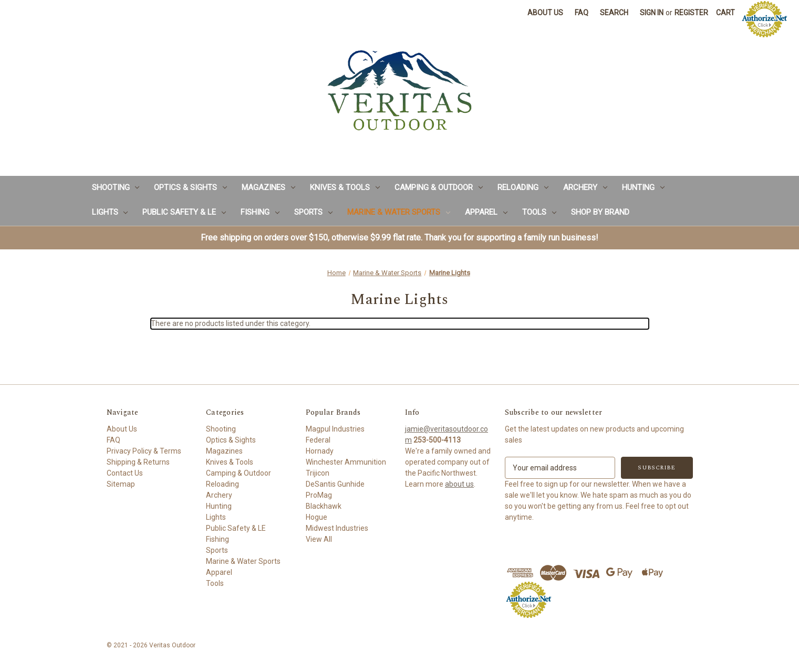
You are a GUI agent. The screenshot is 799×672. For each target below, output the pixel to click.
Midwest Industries (337, 528)
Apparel (486, 212)
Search (614, 13)
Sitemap (121, 484)
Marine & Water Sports (399, 212)
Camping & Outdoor (439, 187)
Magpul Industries (335, 429)
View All (319, 539)
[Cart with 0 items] (725, 13)
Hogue (317, 517)
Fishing (260, 212)
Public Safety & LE (184, 212)
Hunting (643, 187)
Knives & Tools (345, 187)
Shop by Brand (600, 212)
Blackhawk (324, 506)
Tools (539, 212)
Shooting (116, 187)
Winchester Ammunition (346, 462)
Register (691, 13)
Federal (318, 440)
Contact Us (125, 473)
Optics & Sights (190, 187)
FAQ (582, 13)
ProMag (319, 495)
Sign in (652, 13)
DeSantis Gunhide (335, 484)
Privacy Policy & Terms (144, 451)
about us (459, 484)
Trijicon (318, 473)
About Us (545, 13)
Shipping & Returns (138, 462)
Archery (585, 187)
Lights (110, 212)
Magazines (268, 187)
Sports (313, 212)
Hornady (320, 451)
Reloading (523, 187)
